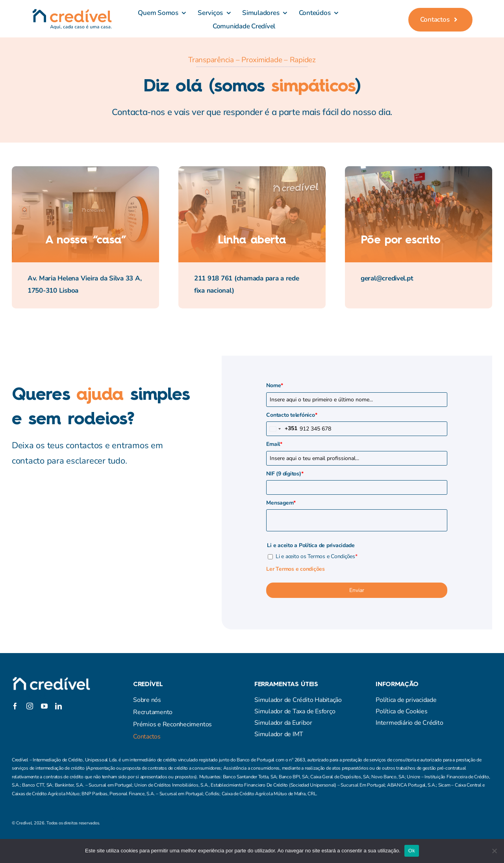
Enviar (357, 590)
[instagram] (43, 696)
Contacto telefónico (292, 415)
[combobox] (282, 429)
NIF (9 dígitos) (285, 474)
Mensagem (281, 503)
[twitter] (29, 696)
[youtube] (44, 706)
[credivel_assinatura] (72, 12)
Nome (275, 385)
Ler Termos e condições (295, 569)
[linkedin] (58, 706)
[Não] (494, 851)
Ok (412, 851)
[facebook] (15, 696)
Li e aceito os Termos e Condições (316, 556)
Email (274, 444)
